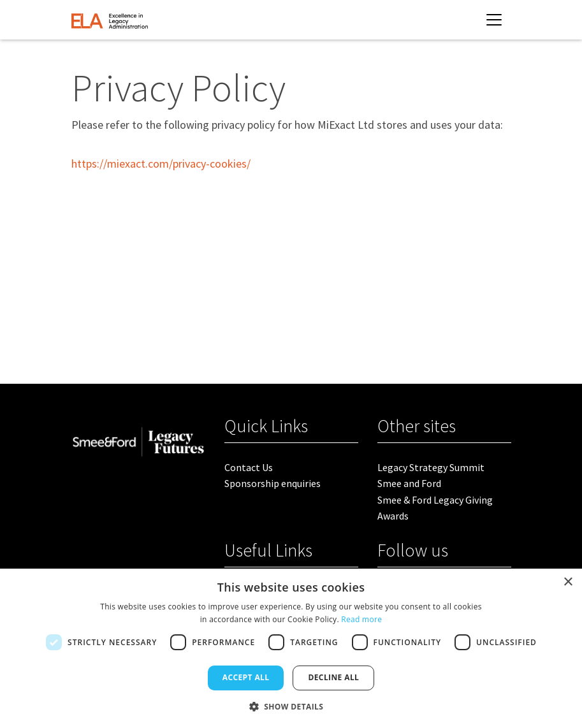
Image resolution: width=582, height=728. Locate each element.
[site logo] (110, 20)
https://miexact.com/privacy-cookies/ (161, 164)
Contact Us (249, 467)
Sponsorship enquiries (273, 483)
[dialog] (291, 648)
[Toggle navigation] (494, 20)
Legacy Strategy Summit (431, 467)
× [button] (568, 582)
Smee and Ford (409, 483)
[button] (291, 706)
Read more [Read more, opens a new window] (361, 619)
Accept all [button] (246, 677)
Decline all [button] (333, 677)
